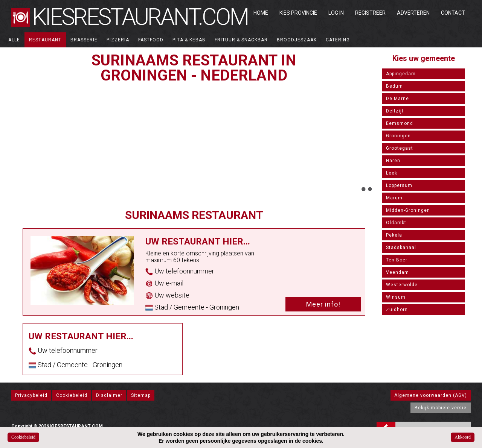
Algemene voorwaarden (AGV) (431, 395)
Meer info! (323, 304)
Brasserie (84, 40)
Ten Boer (397, 260)
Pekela (394, 235)
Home (261, 13)
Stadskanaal (401, 248)
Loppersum (399, 185)
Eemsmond (400, 123)
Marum (394, 198)
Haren (393, 161)
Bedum (394, 86)
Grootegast (400, 148)
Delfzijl (395, 111)
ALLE (14, 40)
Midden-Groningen (408, 210)
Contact (453, 13)
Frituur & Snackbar (241, 40)
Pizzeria (118, 40)
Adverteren (413, 13)
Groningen (398, 136)
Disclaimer (109, 395)
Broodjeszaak (297, 40)
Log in (336, 13)
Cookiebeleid (72, 395)
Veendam (397, 272)
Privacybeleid (31, 395)
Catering (338, 40)
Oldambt (396, 223)
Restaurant (45, 40)
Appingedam (401, 74)
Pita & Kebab (189, 40)
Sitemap (141, 395)
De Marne (397, 99)
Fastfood (151, 40)
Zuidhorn (397, 310)
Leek (392, 173)
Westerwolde (402, 285)
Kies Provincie (298, 13)
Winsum (396, 297)
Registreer (370, 13)
